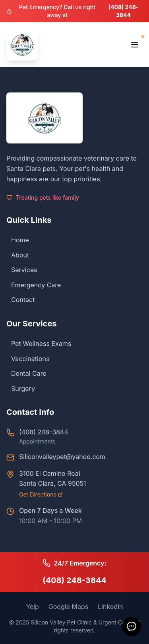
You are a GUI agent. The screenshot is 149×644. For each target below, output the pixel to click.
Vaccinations (28, 359)
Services (22, 270)
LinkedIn (110, 607)
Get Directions (41, 494)
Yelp (32, 607)
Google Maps (68, 607)
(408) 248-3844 (124, 11)
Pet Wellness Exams (39, 344)
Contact (20, 300)
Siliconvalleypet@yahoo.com (62, 457)
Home (18, 240)
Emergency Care (34, 285)
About (18, 255)
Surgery (21, 389)
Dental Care (26, 373)
